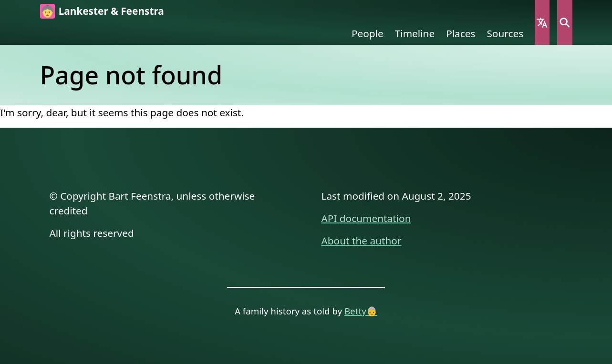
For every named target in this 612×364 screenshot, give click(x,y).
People (368, 33)
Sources (505, 33)
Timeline (415, 33)
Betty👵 (361, 311)
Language (542, 22)
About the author (362, 241)
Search (565, 22)
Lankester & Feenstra (111, 11)
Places (461, 33)
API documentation (366, 218)
